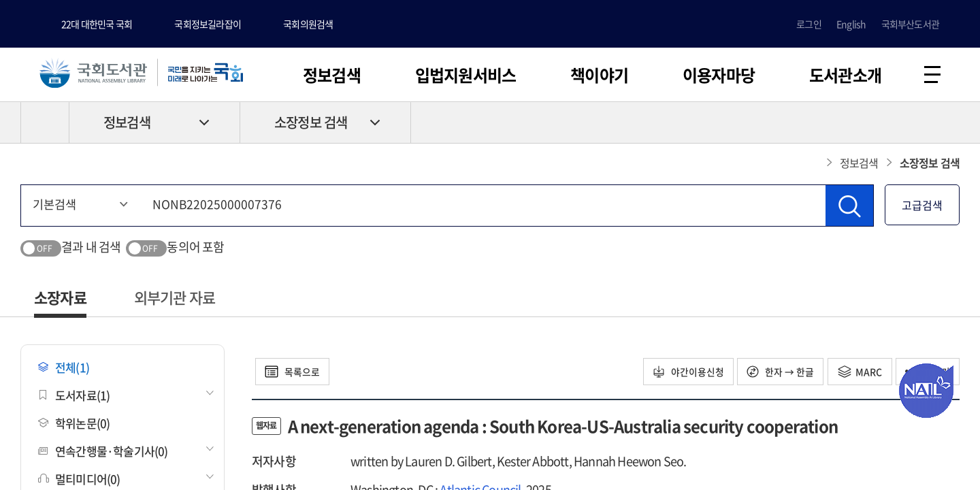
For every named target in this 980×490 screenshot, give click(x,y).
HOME (45, 123)
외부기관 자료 (175, 298)
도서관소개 (845, 75)
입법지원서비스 (465, 75)
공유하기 (949, 123)
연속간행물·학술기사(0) (103, 452)
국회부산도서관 (910, 24)
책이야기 (599, 75)
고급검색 (922, 206)
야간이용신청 (684, 372)
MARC (858, 372)
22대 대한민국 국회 (97, 24)
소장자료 (60, 298)
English (851, 24)
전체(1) (64, 368)
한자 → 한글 (778, 372)
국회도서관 (95, 73)
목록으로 (294, 372)
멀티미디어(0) (79, 479)
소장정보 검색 (311, 124)
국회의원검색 (308, 24)
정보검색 (332, 75)
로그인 (809, 24)
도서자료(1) (74, 396)
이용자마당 (719, 75)
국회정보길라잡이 (208, 24)
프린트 (902, 123)
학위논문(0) (74, 424)
